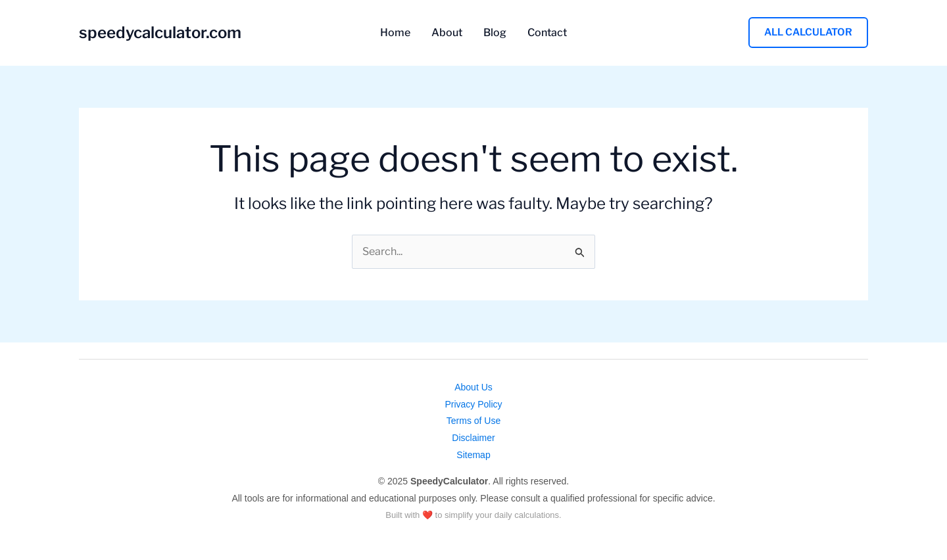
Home (395, 33)
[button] (808, 33)
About (447, 33)
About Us (473, 387)
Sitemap (473, 455)
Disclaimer (473, 438)
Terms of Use (473, 421)
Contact (547, 33)
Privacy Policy (473, 404)
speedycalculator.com (160, 33)
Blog (495, 33)
